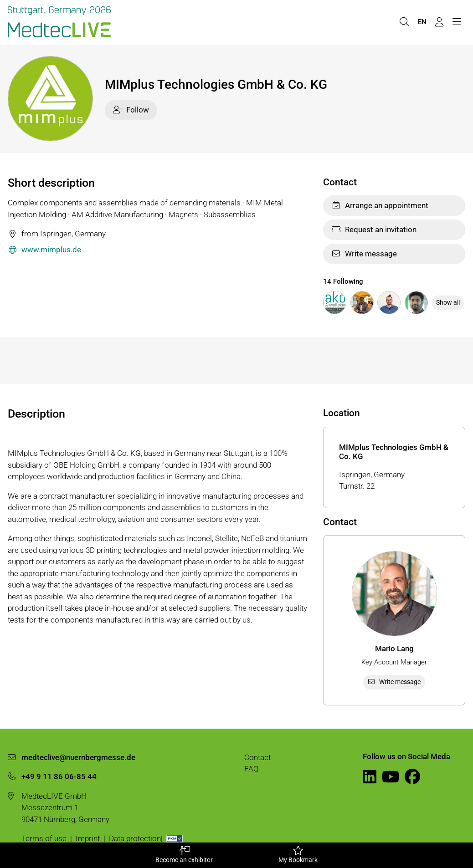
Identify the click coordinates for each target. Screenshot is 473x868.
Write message (364, 254)
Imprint (88, 838)
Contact (257, 757)
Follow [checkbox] (131, 110)
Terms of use (44, 838)
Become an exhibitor (184, 855)
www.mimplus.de (44, 250)
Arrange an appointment (380, 205)
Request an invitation (374, 230)
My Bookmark (298, 855)
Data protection (135, 838)
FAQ (252, 769)
